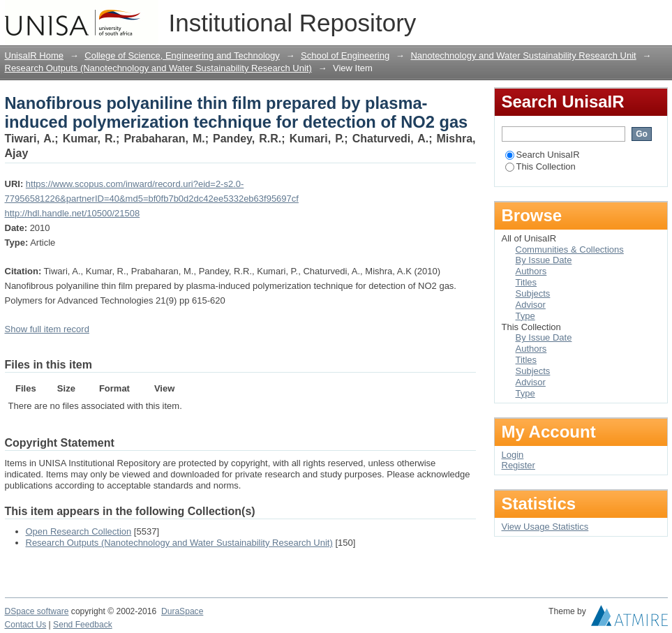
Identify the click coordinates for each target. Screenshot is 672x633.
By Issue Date (544, 260)
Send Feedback (83, 625)
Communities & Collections (570, 250)
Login (657, 17)
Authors (531, 271)
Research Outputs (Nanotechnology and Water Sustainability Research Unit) (158, 68)
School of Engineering (345, 55)
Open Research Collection (79, 531)
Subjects (533, 293)
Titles (527, 282)
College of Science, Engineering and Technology (182, 55)
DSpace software (37, 611)
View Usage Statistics (545, 527)
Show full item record (47, 329)
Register (518, 465)
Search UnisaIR (543, 155)
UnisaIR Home (35, 55)
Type (525, 316)
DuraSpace (182, 611)
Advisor (531, 305)
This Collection (540, 166)
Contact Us (26, 625)
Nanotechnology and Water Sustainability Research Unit (523, 55)
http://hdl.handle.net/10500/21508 (73, 213)
